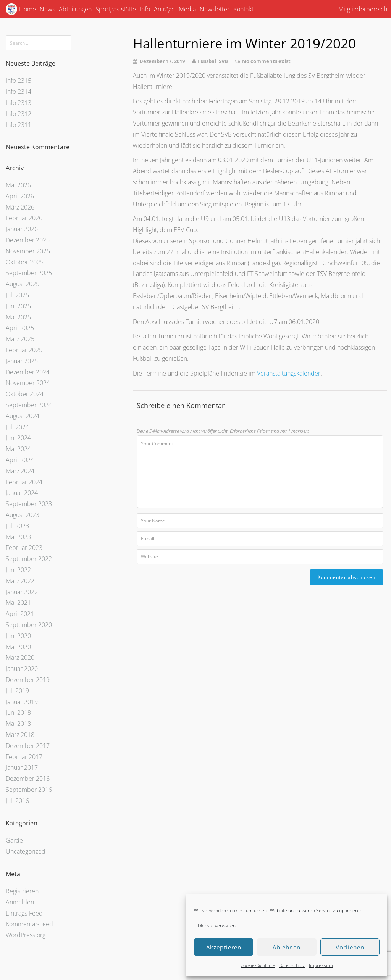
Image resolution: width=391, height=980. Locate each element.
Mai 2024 (18, 449)
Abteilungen (75, 9)
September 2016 (29, 790)
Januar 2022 (22, 592)
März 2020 (20, 658)
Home (27, 9)
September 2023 (29, 504)
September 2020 (29, 625)
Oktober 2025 (25, 262)
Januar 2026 (22, 229)
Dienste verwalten (217, 926)
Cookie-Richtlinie (258, 965)
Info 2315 (19, 81)
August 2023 (23, 515)
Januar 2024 (22, 493)
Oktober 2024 (25, 394)
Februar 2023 (24, 548)
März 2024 (20, 471)
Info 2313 (19, 103)
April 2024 (20, 460)
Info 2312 (19, 114)
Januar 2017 (22, 767)
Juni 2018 (18, 712)
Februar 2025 (24, 350)
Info (145, 9)
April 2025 (20, 328)
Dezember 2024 (28, 372)
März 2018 (20, 735)
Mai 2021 (18, 603)
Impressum (321, 965)
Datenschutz (292, 965)
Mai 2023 (18, 537)
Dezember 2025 (28, 240)
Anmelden (20, 902)
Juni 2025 (18, 306)
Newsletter (215, 9)
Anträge (164, 9)
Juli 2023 (17, 526)
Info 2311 (19, 125)
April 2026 (20, 196)
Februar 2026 (24, 218)
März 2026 (20, 207)
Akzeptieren (224, 947)
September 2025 (29, 273)
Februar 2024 (24, 482)
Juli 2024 (17, 427)
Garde (14, 840)
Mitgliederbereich (363, 9)
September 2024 (29, 405)
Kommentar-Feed (29, 924)
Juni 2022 (18, 570)
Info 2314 (19, 92)
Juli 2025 (17, 295)
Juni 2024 (18, 438)
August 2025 (23, 284)
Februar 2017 (24, 757)
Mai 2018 (18, 724)
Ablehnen (287, 947)
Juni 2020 (18, 636)
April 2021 (20, 614)
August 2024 (23, 416)
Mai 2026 (18, 185)
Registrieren (22, 891)
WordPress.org (26, 935)
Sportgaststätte (116, 9)
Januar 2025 (22, 361)
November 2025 (28, 251)
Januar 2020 (22, 669)
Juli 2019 (17, 691)
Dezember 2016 (28, 779)
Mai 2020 (18, 647)
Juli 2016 (17, 801)
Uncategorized (26, 851)
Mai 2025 (18, 317)
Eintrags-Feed (24, 913)
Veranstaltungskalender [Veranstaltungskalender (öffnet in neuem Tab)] (289, 373)
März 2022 (20, 581)
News (47, 9)
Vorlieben (350, 947)
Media (187, 9)
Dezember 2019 (28, 680)
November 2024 (28, 383)
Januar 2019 (22, 702)
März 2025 (20, 339)
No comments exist (266, 61)
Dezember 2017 (28, 746)
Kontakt (243, 9)
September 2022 (29, 559)
